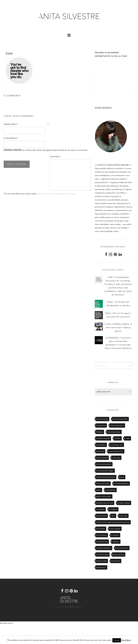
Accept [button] (117, 640)
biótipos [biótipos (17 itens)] (100, 432)
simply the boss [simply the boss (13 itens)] (103, 554)
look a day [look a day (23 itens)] (124, 516)
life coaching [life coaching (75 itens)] (102, 516)
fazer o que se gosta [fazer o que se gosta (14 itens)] (104, 496)
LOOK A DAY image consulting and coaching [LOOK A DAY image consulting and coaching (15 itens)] (113, 522)
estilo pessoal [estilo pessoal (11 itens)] (111, 490)
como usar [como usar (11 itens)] (116, 458)
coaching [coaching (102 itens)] (101, 451)
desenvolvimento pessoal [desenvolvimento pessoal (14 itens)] (106, 477)
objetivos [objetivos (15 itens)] (116, 542)
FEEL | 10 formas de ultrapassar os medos (118, 304)
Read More (126, 640)
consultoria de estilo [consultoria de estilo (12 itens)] (104, 464)
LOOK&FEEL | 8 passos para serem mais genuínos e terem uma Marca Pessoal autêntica (118, 343)
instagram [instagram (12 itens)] (113, 509)
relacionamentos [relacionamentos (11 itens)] (122, 548)
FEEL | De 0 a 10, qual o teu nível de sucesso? (118, 315)
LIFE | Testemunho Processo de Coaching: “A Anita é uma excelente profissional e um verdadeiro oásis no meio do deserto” (118, 286)
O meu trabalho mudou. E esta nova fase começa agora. (118, 328)
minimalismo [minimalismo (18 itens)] (102, 535)
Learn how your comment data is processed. (57, 194)
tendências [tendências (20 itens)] (116, 561)
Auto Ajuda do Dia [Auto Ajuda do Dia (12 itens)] (117, 425)
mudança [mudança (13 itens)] (115, 535)
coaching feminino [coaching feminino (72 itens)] (116, 451)
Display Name (11, 124)
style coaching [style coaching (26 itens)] (119, 554)
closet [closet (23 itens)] (128, 438)
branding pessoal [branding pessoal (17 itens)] (114, 432)
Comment (55, 157)
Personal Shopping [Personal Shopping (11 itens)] (104, 548)
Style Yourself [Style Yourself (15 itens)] (102, 561)
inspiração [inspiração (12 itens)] (101, 509)
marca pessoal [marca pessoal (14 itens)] (115, 529)
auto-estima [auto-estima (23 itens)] (101, 425)
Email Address (11, 138)
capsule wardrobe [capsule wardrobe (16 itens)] (103, 438)
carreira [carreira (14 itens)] (118, 438)
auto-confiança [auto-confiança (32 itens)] (103, 419)
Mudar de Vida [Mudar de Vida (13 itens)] (102, 542)
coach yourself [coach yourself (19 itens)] (102, 458)
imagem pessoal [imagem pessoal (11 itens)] (124, 503)
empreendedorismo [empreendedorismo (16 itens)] (122, 484)
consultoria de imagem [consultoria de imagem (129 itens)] (105, 471)
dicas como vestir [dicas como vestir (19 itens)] (103, 484)
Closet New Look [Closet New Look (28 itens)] (117, 445)
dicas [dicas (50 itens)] (122, 477)
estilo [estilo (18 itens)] (99, 490)
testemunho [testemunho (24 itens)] (102, 567)
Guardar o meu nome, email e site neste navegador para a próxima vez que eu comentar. (46, 150)
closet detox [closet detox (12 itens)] (101, 445)
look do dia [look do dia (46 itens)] (101, 529)
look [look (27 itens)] (113, 516)
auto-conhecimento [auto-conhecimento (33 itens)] (120, 419)
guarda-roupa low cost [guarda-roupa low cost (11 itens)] (105, 503)
